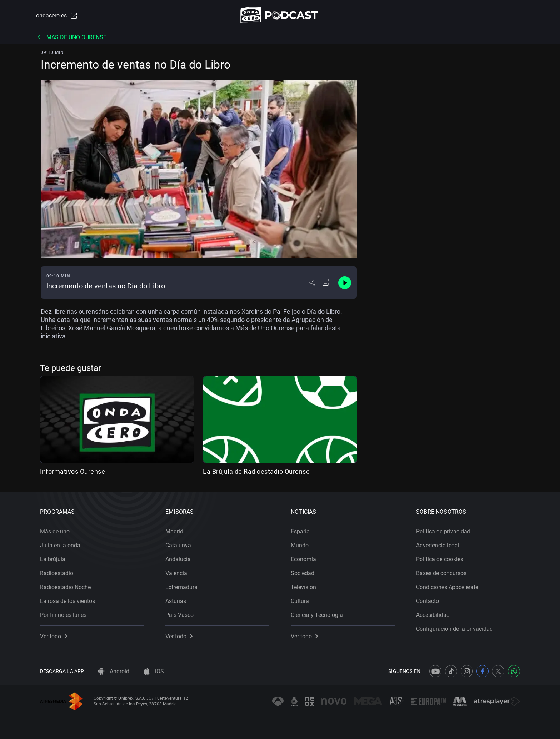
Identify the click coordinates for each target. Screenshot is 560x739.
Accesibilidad (433, 615)
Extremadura (181, 587)
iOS (154, 671)
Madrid (174, 531)
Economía (303, 559)
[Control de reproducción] (345, 283)
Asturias (176, 601)
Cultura (300, 601)
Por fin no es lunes (63, 615)
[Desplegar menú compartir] (312, 283)
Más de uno (55, 531)
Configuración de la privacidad (454, 629)
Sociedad (302, 573)
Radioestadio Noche (65, 587)
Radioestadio (57, 573)
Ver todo (54, 636)
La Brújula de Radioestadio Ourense (256, 471)
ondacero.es (57, 16)
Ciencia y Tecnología (317, 615)
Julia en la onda (60, 545)
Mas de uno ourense (71, 37)
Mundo (300, 545)
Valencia (176, 573)
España (300, 531)
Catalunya (178, 545)
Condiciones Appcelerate (447, 587)
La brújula (53, 559)
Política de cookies (440, 559)
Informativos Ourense (72, 471)
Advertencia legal (438, 545)
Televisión (303, 587)
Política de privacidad (443, 531)
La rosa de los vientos (67, 601)
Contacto (427, 601)
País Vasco (179, 615)
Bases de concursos (441, 573)
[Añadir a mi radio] (326, 283)
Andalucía (178, 559)
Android (114, 671)
